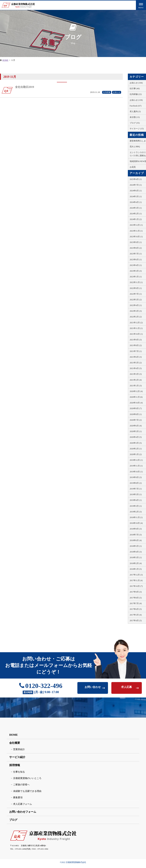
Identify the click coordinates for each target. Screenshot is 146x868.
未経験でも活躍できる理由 (27, 793)
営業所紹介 (19, 752)
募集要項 (18, 800)
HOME (14, 737)
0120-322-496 (41, 687)
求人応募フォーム (23, 806)
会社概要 (15, 745)
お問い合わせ (93, 689)
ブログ (13, 822)
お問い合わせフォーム (23, 814)
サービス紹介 (17, 759)
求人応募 (126, 689)
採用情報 (15, 767)
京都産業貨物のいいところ (27, 780)
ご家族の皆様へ (21, 787)
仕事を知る (19, 774)
